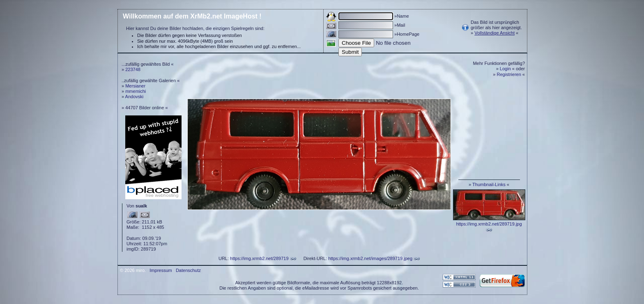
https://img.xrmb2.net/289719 (259, 258)
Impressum (161, 270)
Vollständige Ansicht (494, 33)
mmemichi (136, 91)
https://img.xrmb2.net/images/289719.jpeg (370, 258)
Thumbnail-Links (489, 184)
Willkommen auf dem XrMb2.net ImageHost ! (192, 16)
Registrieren (509, 74)
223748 (133, 69)
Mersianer (135, 86)
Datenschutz (188, 270)
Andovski (135, 97)
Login (505, 69)
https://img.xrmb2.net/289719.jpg (489, 224)
